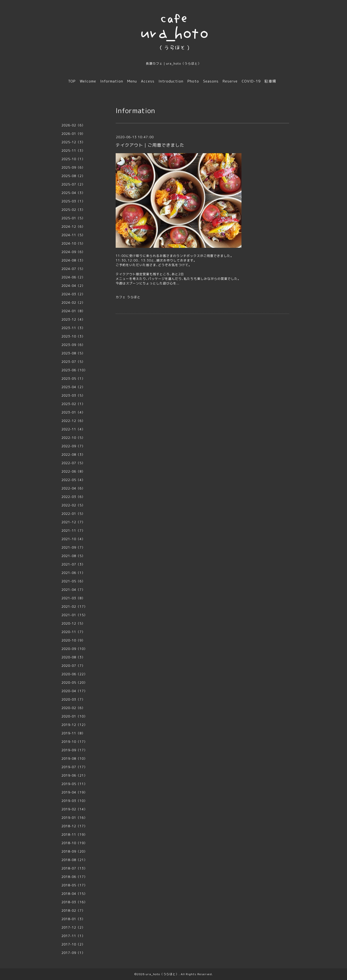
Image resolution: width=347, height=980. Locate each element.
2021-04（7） (73, 590)
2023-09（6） (73, 345)
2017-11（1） (73, 936)
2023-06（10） (74, 370)
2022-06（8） (73, 471)
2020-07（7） (73, 666)
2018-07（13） (74, 868)
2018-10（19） (74, 843)
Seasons (211, 81)
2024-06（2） (73, 277)
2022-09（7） (73, 446)
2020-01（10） (74, 716)
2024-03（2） (73, 294)
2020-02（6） (73, 708)
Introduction (171, 81)
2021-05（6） (73, 581)
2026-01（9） (73, 134)
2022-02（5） (73, 505)
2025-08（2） (73, 176)
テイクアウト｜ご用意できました (150, 145)
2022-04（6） (73, 488)
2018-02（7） (73, 911)
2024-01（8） (73, 311)
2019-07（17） (74, 767)
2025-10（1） (73, 159)
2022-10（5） (73, 438)
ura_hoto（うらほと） (162, 974)
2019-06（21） (74, 775)
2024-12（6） (73, 227)
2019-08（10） (74, 759)
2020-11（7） (73, 632)
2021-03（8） (73, 598)
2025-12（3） (73, 142)
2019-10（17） (74, 742)
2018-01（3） (73, 919)
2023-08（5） (73, 353)
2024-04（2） (73, 286)
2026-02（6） (73, 125)
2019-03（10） (74, 801)
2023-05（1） (73, 379)
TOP (72, 81)
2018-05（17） (74, 885)
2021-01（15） (74, 615)
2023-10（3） (73, 336)
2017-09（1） (73, 953)
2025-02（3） (73, 210)
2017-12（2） (73, 927)
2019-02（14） (74, 809)
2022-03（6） (73, 497)
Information (112, 81)
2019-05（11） (74, 784)
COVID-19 (251, 81)
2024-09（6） (73, 252)
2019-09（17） (74, 750)
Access (148, 81)
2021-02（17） (74, 607)
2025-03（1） (73, 201)
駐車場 (270, 81)
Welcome (88, 81)
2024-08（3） (73, 260)
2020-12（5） (73, 623)
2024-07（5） (73, 269)
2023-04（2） (73, 387)
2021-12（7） (73, 522)
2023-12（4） (73, 319)
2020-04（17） (74, 691)
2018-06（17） (74, 877)
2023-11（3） (73, 328)
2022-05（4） (73, 480)
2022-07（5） (73, 463)
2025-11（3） (73, 151)
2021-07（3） (73, 564)
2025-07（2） (73, 184)
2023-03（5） (73, 395)
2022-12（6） (73, 421)
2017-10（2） (73, 944)
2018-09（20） (74, 851)
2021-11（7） (73, 531)
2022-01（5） (73, 514)
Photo (193, 81)
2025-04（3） (73, 193)
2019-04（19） (74, 792)
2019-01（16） (74, 818)
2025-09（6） (73, 167)
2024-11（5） (73, 235)
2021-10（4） (73, 539)
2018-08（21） (74, 860)
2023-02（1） (73, 404)
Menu (132, 81)
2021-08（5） (73, 556)
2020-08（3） (73, 657)
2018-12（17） (74, 826)
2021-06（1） (73, 573)
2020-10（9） (73, 640)
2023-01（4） (73, 412)
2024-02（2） (73, 303)
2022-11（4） (73, 429)
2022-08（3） (73, 455)
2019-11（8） (73, 733)
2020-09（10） (74, 649)
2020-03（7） (73, 699)
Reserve (230, 81)
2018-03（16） (74, 902)
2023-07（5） (73, 362)
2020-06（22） (74, 674)
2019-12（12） (74, 725)
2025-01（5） (73, 218)
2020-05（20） (74, 683)
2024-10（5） (73, 243)
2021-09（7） (73, 547)
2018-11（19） (74, 835)
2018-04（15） (74, 894)
